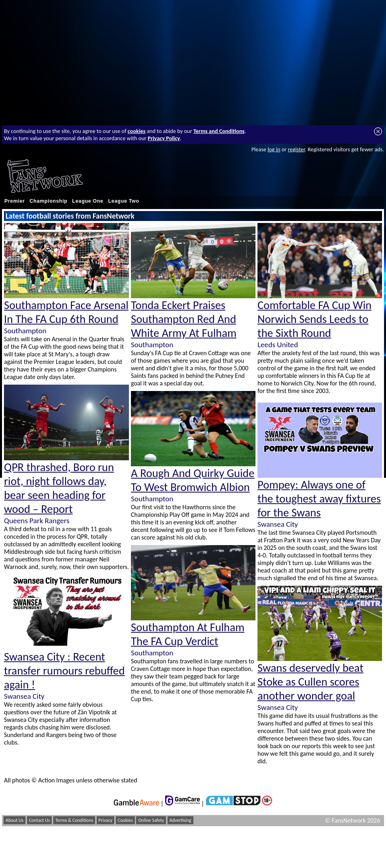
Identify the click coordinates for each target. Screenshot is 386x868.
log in (274, 149)
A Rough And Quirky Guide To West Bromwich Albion (193, 480)
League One (88, 201)
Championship (48, 201)
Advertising (180, 820)
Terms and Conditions (219, 131)
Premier (15, 201)
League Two (124, 201)
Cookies (125, 820)
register (296, 149)
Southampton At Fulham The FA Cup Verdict (188, 634)
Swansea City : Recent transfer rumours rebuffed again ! (64, 671)
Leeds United (278, 345)
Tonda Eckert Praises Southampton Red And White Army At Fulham (184, 319)
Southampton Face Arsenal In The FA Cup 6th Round (66, 312)
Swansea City (24, 696)
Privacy (106, 820)
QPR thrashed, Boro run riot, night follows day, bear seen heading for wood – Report (59, 488)
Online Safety (151, 820)
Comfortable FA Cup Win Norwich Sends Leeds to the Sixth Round (315, 319)
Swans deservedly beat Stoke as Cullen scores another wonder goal (310, 682)
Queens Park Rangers (37, 521)
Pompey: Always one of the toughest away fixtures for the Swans (319, 499)
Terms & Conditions (74, 820)
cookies (137, 131)
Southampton (25, 331)
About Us (15, 820)
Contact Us (40, 820)
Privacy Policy (164, 138)
